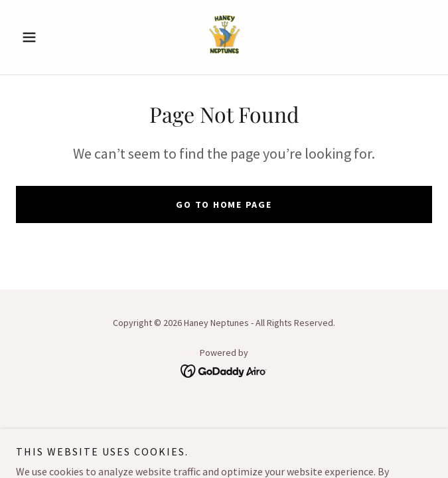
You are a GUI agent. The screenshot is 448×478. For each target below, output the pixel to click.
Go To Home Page (224, 204)
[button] (47, 37)
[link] (224, 37)
